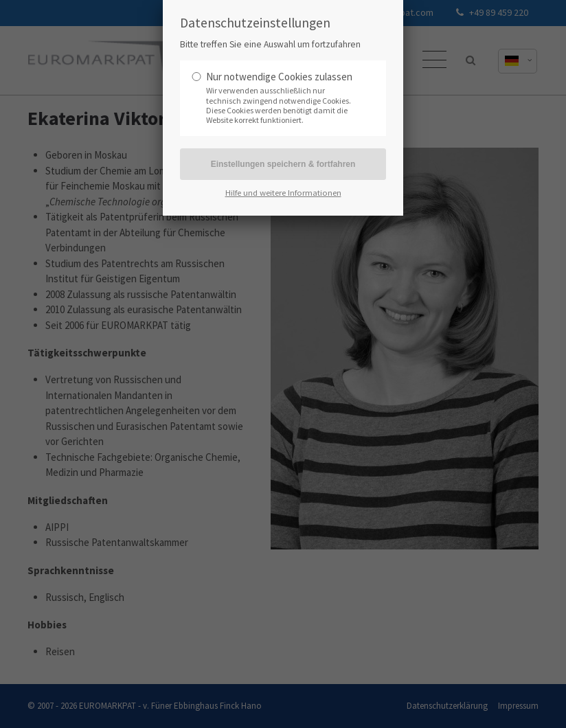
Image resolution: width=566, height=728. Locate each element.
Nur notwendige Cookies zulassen (279, 77)
